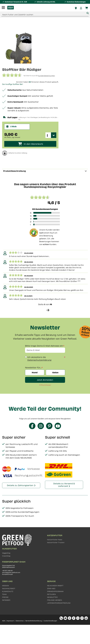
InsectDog (6, 556)
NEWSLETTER (52, 597)
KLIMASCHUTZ (8, 591)
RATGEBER (6, 600)
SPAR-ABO (51, 588)
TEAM (4, 594)
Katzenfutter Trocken (56, 542)
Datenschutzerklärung (39, 360)
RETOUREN (51, 594)
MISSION (5, 586)
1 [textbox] (47, 135)
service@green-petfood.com (11, 572)
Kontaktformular (7, 574)
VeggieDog (6, 553)
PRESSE (5, 597)
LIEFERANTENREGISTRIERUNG (59, 603)
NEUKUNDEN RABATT (55, 586)
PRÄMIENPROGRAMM (55, 591)
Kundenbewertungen (46, 76)
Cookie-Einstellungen (50, 621)
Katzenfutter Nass (55, 540)
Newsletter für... (33, 367)
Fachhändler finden (76, 8)
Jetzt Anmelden (45, 380)
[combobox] (45, 15)
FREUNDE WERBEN (55, 600)
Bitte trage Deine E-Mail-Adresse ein (44, 346)
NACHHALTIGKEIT (9, 588)
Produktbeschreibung (15, 171)
